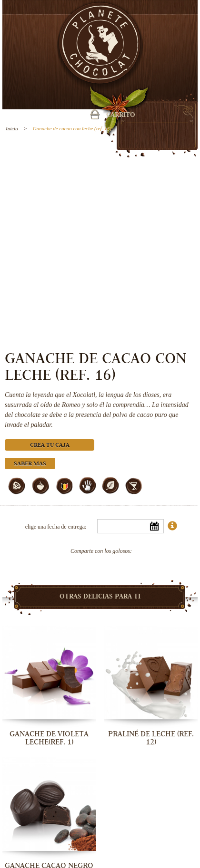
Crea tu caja (50, 446)
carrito (121, 116)
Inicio (12, 128)
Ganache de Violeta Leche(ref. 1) (49, 738)
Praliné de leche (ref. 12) (151, 738)
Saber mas (30, 464)
